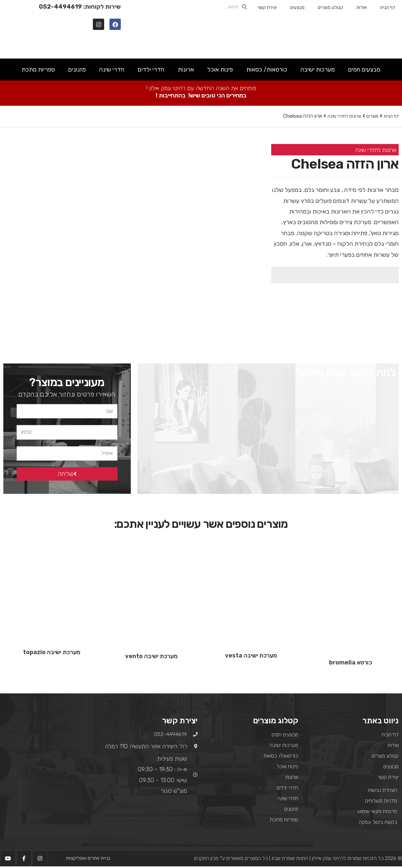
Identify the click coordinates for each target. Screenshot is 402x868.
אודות (362, 7)
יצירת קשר (267, 7)
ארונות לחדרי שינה (339, 116)
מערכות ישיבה (318, 70)
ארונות (186, 70)
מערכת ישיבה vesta (251, 657)
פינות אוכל (220, 70)
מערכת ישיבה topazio (52, 653)
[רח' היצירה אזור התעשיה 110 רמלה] (50, 761)
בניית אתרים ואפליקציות (88, 860)
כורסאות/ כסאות (267, 70)
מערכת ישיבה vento (151, 657)
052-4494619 (60, 7)
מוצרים (369, 116)
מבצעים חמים (364, 70)
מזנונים (77, 70)
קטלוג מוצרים (330, 7)
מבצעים (297, 7)
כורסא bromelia (351, 664)
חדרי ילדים (151, 70)
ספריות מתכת (38, 70)
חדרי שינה (112, 70)
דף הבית (388, 7)
